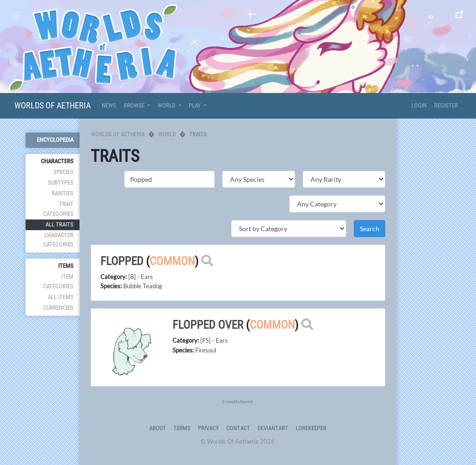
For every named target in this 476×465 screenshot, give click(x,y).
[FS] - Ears (214, 340)
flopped (122, 261)
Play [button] (195, 105)
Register (446, 105)
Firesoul (206, 350)
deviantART (273, 428)
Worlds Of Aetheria (53, 105)
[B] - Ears (141, 277)
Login (419, 105)
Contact (238, 428)
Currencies (58, 308)
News (109, 105)
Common (172, 261)
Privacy (208, 428)
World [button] (167, 105)
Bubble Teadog (143, 286)
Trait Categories (58, 209)
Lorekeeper (311, 428)
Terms (182, 428)
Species (63, 172)
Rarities (63, 193)
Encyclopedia (55, 140)
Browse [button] (135, 105)
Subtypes (61, 183)
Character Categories (58, 240)
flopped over (208, 325)
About (158, 428)
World (167, 134)
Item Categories (58, 281)
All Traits (59, 224)
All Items (61, 297)
